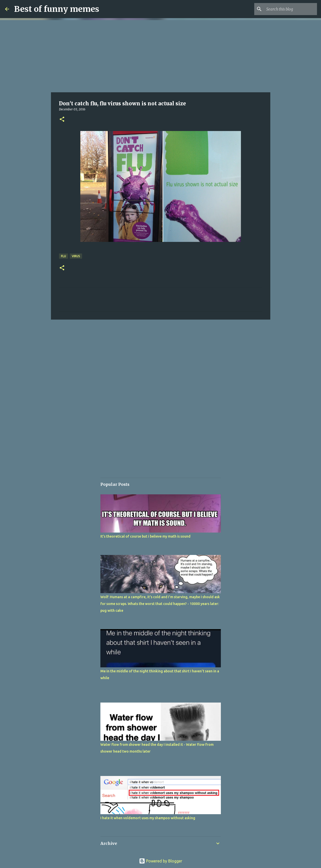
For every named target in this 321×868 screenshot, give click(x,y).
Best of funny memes (57, 9)
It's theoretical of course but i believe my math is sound (145, 536)
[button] (62, 120)
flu (63, 256)
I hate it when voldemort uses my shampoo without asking (148, 818)
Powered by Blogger (161, 861)
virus (76, 256)
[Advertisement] (161, 55)
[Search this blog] (291, 9)
